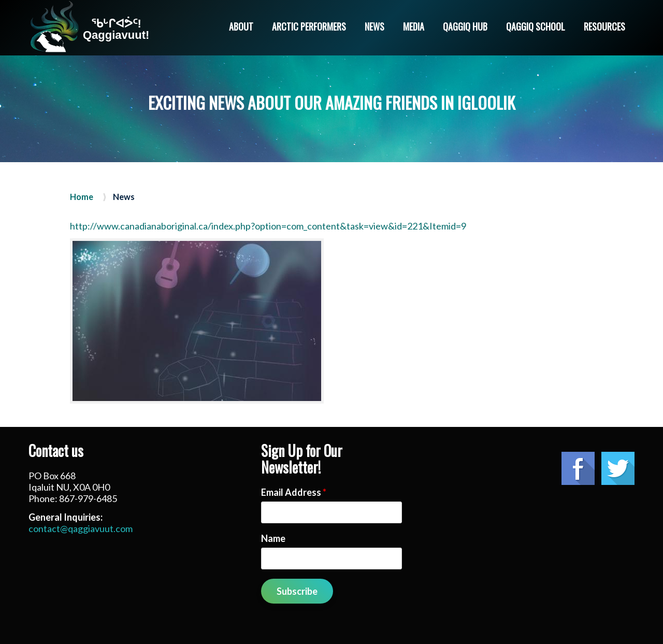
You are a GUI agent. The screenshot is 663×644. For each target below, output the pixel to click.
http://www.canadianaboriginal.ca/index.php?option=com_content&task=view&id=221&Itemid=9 (268, 226)
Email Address (294, 492)
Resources (604, 26)
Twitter (618, 468)
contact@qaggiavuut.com (81, 528)
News (374, 26)
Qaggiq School (536, 26)
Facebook (578, 468)
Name (273, 538)
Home (82, 197)
